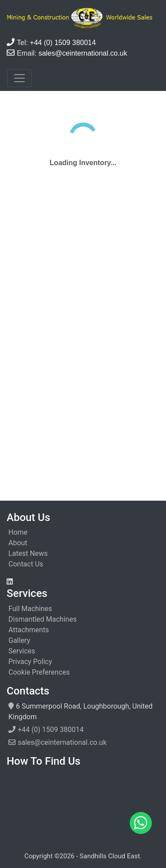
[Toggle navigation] (19, 78)
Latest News (28, 553)
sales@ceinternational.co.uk (62, 742)
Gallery (19, 640)
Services (22, 651)
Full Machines (30, 609)
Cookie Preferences (39, 672)
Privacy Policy (30, 662)
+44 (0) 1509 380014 (51, 730)
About (18, 543)
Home (18, 532)
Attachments (29, 630)
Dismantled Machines (42, 619)
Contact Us (26, 564)
